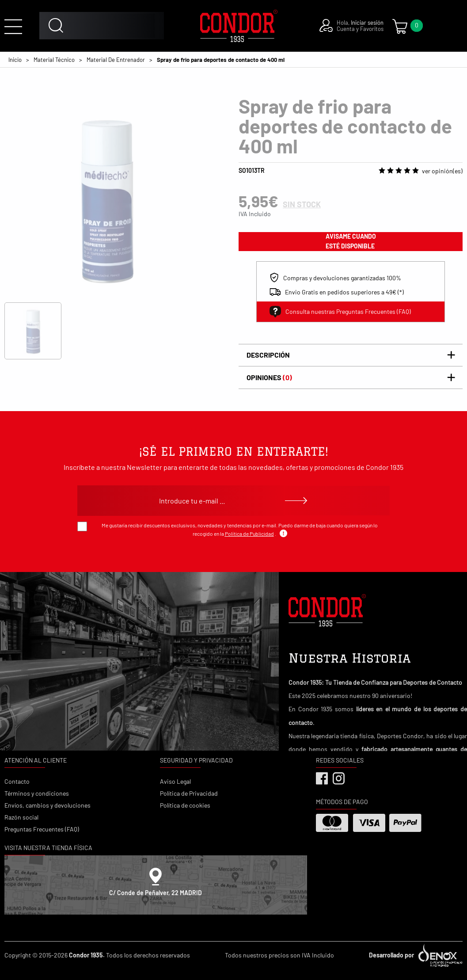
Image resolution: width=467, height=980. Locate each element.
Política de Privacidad (189, 793)
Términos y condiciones (37, 793)
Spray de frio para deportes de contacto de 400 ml (221, 60)
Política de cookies (185, 805)
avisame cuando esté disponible (351, 241)
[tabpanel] (106, 198)
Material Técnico (54, 60)
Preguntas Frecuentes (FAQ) (42, 829)
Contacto (17, 781)
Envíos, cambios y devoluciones (47, 805)
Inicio (15, 60)
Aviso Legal (175, 781)
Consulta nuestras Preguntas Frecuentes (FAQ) (340, 312)
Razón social (21, 817)
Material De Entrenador (116, 60)
